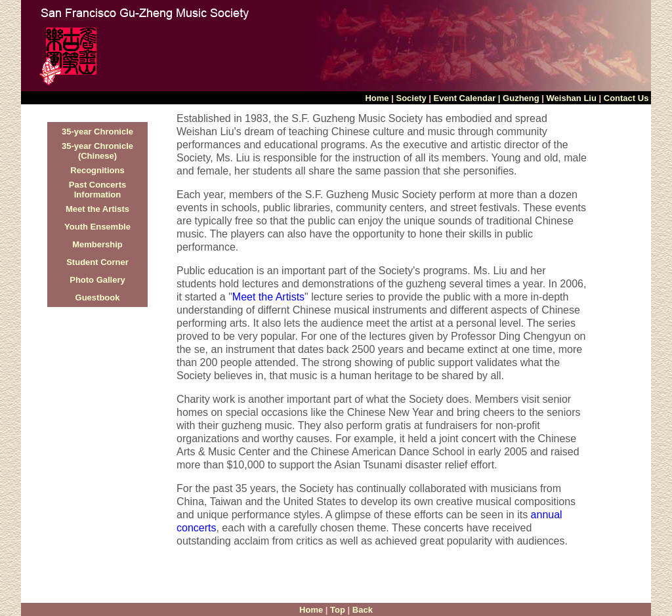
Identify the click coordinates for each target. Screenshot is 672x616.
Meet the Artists (97, 209)
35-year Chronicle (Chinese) (97, 151)
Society (410, 98)
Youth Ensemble (97, 227)
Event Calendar (465, 98)
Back (363, 610)
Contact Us (627, 98)
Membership (97, 244)
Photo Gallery (97, 280)
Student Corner (97, 262)
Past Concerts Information (97, 190)
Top (338, 610)
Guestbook (98, 298)
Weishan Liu (572, 98)
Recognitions (97, 170)
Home (378, 98)
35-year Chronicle (97, 132)
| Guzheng (518, 98)
